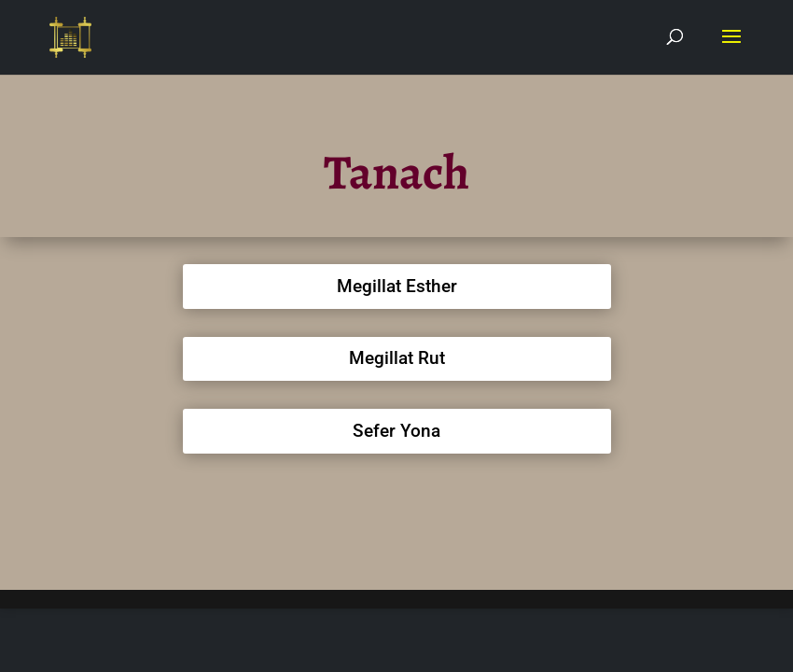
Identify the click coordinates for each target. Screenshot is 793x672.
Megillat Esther (397, 286)
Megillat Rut (397, 358)
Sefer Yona (396, 431)
